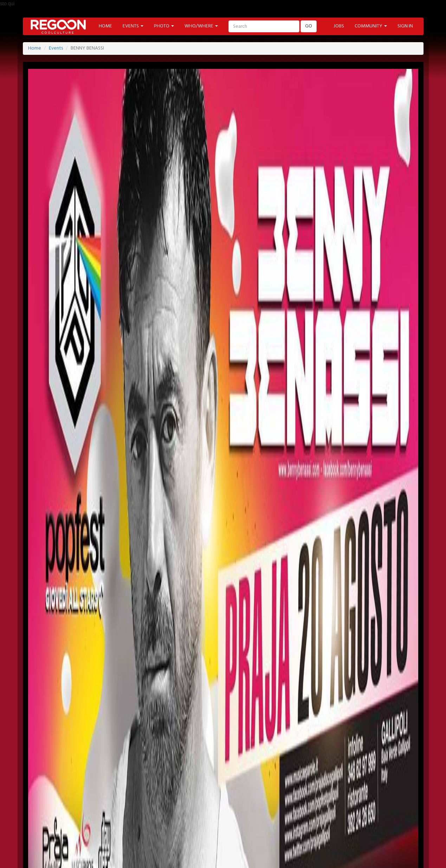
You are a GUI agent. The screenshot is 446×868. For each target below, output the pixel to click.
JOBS (339, 26)
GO (309, 26)
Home (35, 48)
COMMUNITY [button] (371, 26)
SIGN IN (405, 26)
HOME (105, 26)
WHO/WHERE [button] (201, 26)
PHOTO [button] (164, 26)
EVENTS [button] (133, 26)
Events (56, 48)
